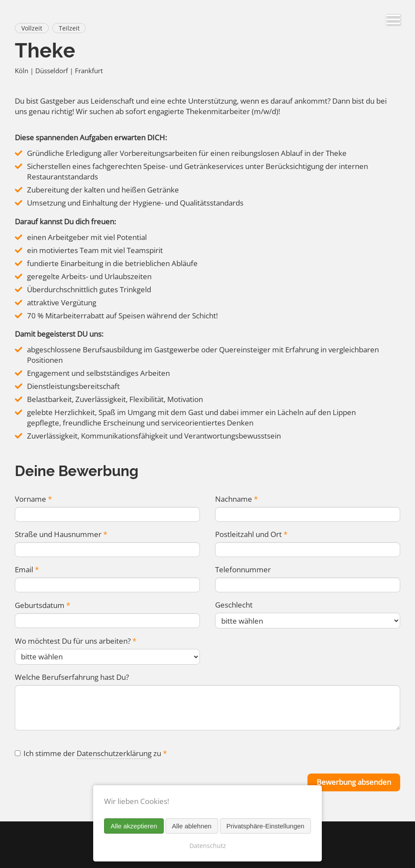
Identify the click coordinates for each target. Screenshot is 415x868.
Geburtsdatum (42, 606)
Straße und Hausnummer (61, 535)
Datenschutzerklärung (114, 755)
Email (27, 570)
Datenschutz (208, 846)
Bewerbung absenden (354, 784)
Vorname (33, 499)
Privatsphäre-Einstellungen (265, 826)
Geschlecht (234, 606)
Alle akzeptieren (134, 826)
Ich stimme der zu (95, 755)
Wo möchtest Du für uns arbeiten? (75, 642)
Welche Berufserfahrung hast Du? (72, 678)
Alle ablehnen (192, 826)
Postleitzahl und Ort (251, 535)
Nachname (236, 499)
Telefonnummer (243, 570)
